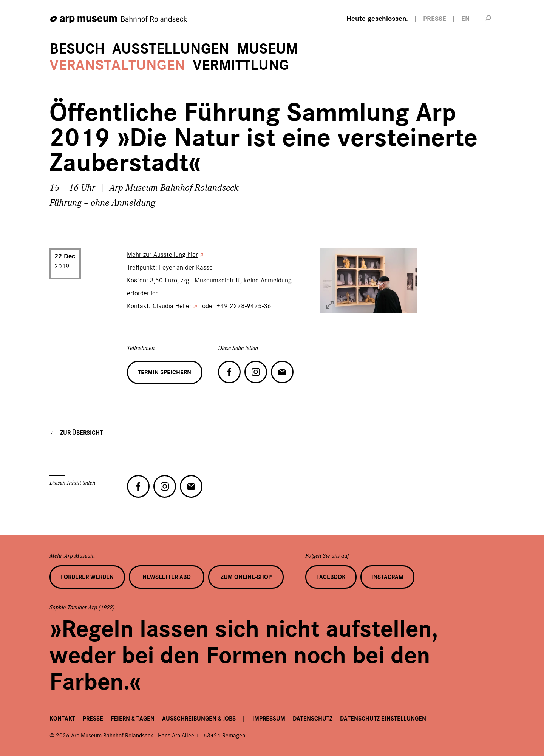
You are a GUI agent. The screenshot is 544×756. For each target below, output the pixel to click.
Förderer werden (87, 577)
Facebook (331, 577)
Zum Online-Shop (246, 577)
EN (465, 19)
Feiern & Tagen (133, 719)
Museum (267, 49)
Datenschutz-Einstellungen (383, 719)
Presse (93, 719)
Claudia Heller (172, 306)
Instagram (387, 577)
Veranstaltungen (117, 65)
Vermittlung (241, 65)
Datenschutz (313, 719)
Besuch (77, 49)
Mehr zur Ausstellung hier (162, 255)
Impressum (269, 719)
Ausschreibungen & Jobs (199, 719)
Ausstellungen (171, 49)
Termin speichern (165, 372)
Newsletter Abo (167, 577)
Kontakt (62, 719)
